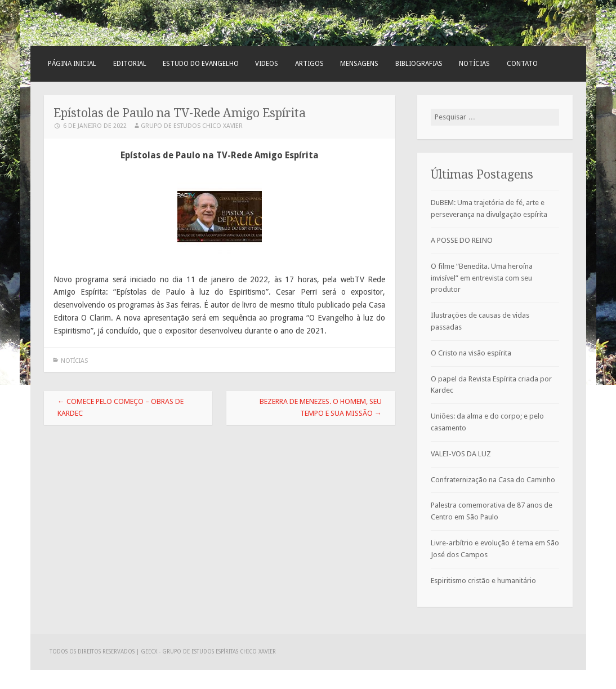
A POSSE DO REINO (462, 240)
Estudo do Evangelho (201, 64)
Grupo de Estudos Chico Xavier (192, 126)
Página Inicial (72, 64)
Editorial (130, 64)
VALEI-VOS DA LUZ (461, 454)
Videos (267, 64)
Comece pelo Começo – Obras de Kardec (120, 407)
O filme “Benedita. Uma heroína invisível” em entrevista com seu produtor (482, 278)
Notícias (474, 64)
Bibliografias (419, 64)
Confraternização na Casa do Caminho (493, 480)
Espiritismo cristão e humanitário (483, 581)
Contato (522, 64)
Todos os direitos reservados (93, 652)
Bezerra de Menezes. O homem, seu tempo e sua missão (321, 407)
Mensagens (359, 64)
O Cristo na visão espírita (471, 353)
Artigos (309, 64)
